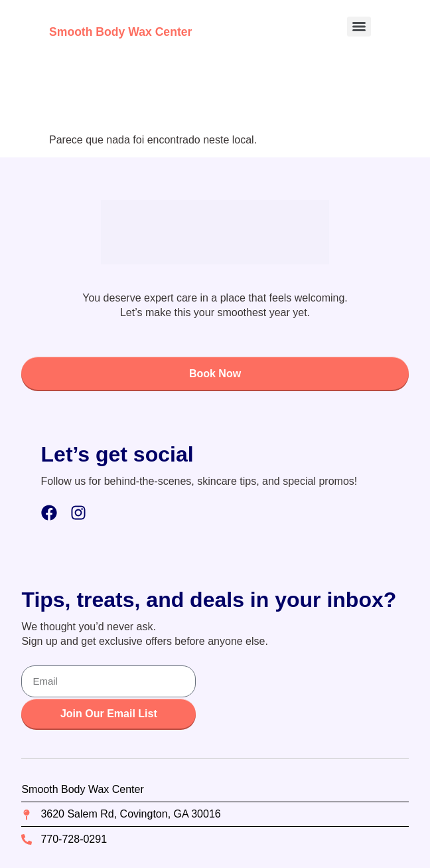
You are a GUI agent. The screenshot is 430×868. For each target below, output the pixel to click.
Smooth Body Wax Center (120, 32)
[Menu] (359, 27)
